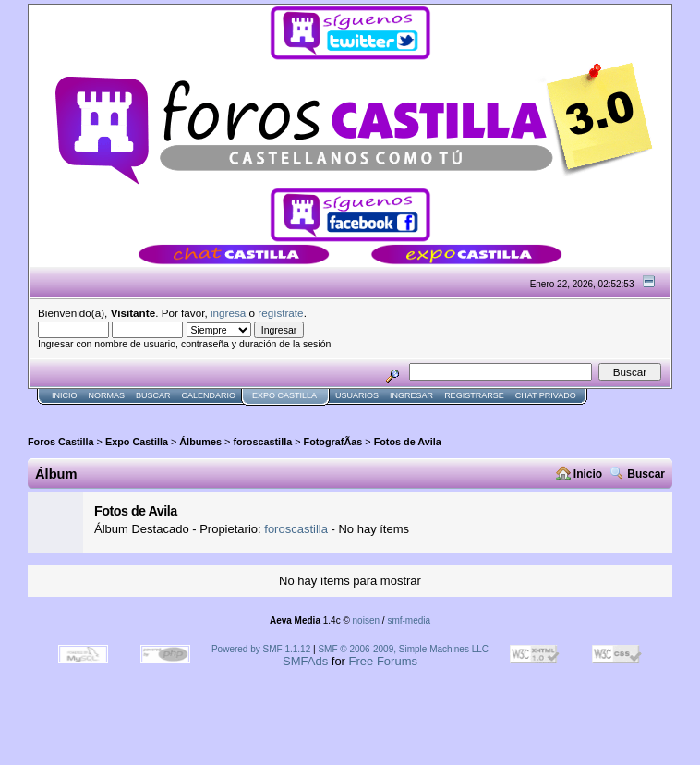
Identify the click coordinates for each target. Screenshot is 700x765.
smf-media (409, 620)
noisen (366, 620)
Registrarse (474, 395)
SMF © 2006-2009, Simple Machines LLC (403, 649)
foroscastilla (262, 442)
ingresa (228, 313)
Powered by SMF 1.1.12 (261, 649)
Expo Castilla (284, 395)
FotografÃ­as (333, 442)
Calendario (209, 395)
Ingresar (411, 395)
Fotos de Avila (408, 442)
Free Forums (383, 661)
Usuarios (357, 395)
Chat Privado (546, 395)
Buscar (153, 395)
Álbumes (200, 442)
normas (107, 395)
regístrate (280, 313)
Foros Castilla (61, 442)
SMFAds (305, 661)
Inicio (65, 395)
